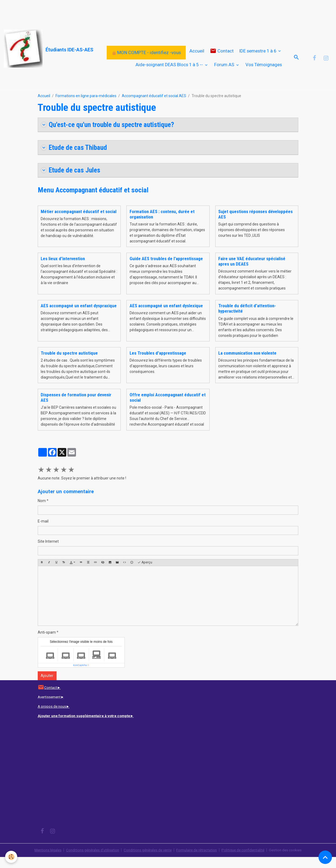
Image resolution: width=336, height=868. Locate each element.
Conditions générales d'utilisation (88, 861)
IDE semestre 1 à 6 (258, 56)
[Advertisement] (98, 12)
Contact (222, 56)
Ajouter (47, 687)
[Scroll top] (325, 857)
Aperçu (145, 574)
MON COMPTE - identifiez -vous (146, 58)
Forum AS (225, 70)
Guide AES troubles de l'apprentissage (166, 270)
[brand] (35, 49)
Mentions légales (41, 861)
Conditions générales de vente (147, 861)
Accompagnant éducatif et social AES (154, 106)
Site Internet (48, 553)
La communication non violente (247, 364)
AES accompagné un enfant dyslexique (166, 317)
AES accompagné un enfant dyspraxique (79, 317)
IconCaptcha (80, 676)
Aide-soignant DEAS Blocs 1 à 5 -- (170, 70)
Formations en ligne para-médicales (86, 106)
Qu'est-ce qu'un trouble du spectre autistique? (111, 135)
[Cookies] (11, 857)
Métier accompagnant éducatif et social (79, 223)
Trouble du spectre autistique (69, 364)
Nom (42, 512)
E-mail (43, 532)
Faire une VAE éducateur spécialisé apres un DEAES (252, 272)
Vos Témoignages (264, 70)
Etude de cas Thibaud (75, 158)
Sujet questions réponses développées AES (255, 225)
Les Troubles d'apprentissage (158, 364)
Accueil (197, 56)
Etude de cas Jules (72, 181)
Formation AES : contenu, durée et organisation (162, 225)
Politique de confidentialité (249, 861)
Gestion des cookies (292, 861)
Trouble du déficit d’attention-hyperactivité (247, 319)
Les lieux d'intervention (63, 270)
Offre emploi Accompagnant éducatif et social (168, 408)
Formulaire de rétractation (199, 861)
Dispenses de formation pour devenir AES (76, 408)
